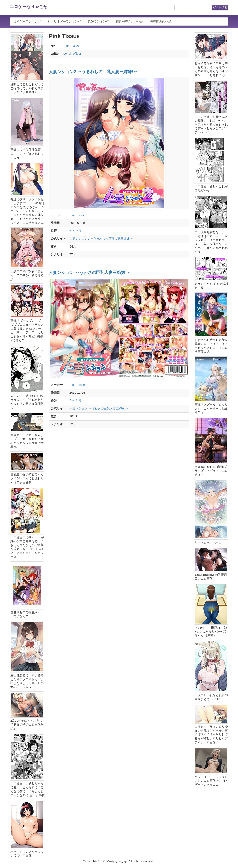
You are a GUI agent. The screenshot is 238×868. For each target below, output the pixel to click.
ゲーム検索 (220, 7)
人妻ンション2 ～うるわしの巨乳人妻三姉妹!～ (93, 72)
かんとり (76, 231)
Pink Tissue (71, 46)
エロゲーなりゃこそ (29, 7)
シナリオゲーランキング (64, 21)
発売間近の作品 (161, 21)
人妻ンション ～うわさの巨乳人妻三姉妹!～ (90, 273)
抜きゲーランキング (27, 21)
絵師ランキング (98, 21)
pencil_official (73, 53)
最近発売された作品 (130, 21)
